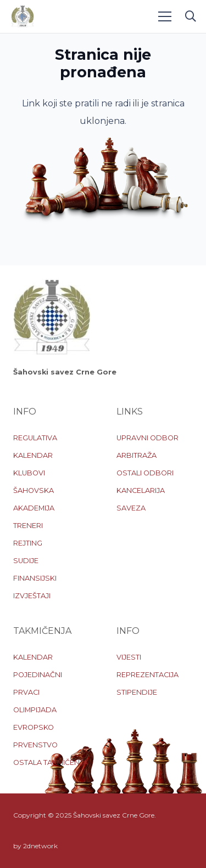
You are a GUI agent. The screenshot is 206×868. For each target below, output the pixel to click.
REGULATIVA (35, 438)
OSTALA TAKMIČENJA (51, 762)
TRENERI (28, 526)
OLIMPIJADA (35, 710)
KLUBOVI (29, 473)
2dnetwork (40, 846)
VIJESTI (129, 657)
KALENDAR (33, 455)
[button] (191, 16)
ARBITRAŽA (137, 455)
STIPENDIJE (137, 692)
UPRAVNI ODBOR (147, 438)
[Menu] (165, 16)
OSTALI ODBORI (145, 473)
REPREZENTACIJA (147, 675)
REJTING (28, 543)
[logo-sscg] (23, 16)
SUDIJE (26, 561)
